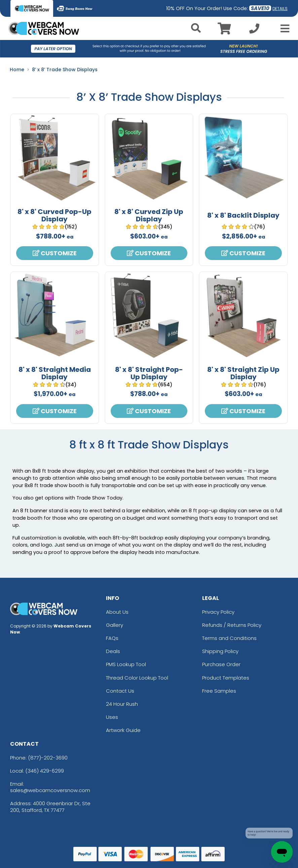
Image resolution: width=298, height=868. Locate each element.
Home (17, 70)
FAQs (112, 638)
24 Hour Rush (122, 704)
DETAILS (280, 9)
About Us (117, 612)
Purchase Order (221, 664)
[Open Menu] (283, 29)
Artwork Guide (123, 730)
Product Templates (226, 678)
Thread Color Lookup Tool (137, 678)
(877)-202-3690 (48, 758)
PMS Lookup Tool (126, 664)
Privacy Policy (218, 612)
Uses (112, 717)
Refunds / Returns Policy (232, 625)
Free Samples (219, 691)
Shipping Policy (220, 651)
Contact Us (120, 691)
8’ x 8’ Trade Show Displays (65, 70)
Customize (55, 253)
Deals (113, 651)
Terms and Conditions (229, 638)
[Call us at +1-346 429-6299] (254, 30)
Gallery (115, 625)
